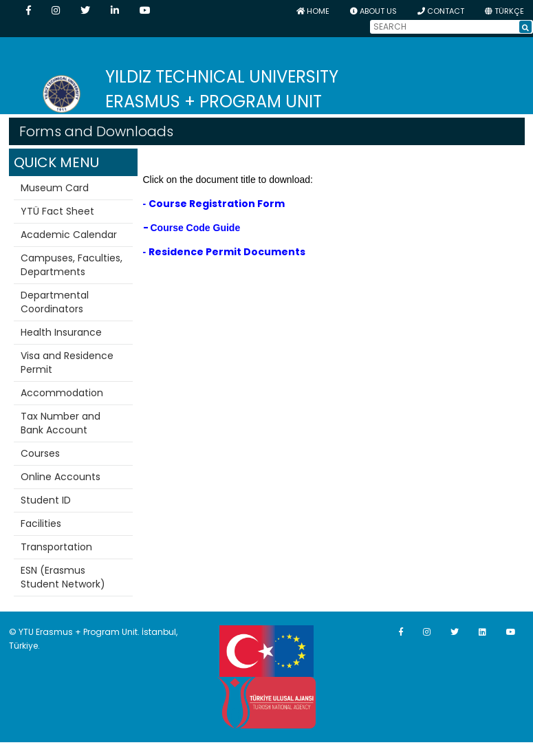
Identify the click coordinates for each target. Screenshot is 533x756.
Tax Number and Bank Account (61, 423)
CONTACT (441, 11)
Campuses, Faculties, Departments (72, 265)
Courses (40, 453)
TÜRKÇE (504, 11)
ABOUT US (373, 11)
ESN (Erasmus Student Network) (63, 577)
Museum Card (55, 188)
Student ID (46, 500)
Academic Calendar (69, 235)
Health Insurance (61, 332)
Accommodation (62, 393)
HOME (313, 11)
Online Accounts (61, 477)
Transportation (56, 547)
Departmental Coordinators (55, 302)
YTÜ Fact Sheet (57, 211)
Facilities (41, 523)
